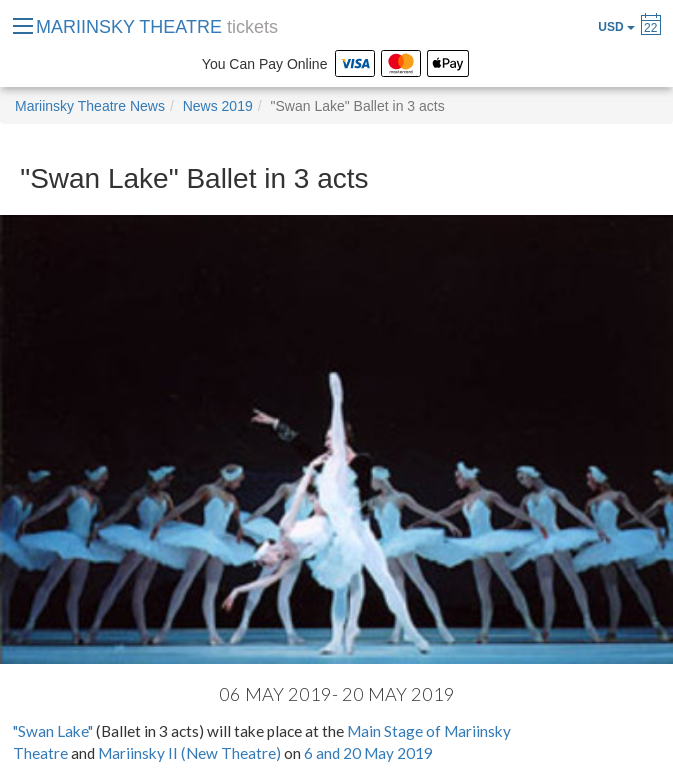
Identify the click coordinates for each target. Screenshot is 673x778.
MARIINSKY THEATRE (157, 27)
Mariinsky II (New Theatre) (189, 753)
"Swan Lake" (53, 731)
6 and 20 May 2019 (368, 753)
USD (616, 27)
